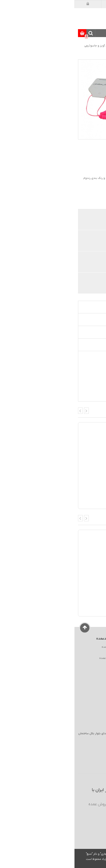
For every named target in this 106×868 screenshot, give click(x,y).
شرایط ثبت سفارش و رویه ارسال (80, 669)
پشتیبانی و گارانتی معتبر (74, 262)
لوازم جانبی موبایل (50, 46)
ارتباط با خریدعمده (36, 658)
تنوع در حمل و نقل (78, 284)
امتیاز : (98, 160)
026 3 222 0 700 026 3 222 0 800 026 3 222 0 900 (73, 768)
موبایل (70, 46)
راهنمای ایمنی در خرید (87, 658)
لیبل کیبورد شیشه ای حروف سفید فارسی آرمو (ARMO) (65, 602)
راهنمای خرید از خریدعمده (84, 647)
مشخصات (89, 319)
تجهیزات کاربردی (83, 345)
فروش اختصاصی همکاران (73, 220)
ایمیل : (74, 755)
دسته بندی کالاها (98, 33)
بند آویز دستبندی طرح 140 (81, 494)
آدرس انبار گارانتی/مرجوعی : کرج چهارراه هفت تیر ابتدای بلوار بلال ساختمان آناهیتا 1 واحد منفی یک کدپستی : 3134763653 (48, 736)
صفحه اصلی (89, 46)
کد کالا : (98, 170)
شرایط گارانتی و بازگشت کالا (83, 664)
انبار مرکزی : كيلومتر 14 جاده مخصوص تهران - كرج (63, 745)
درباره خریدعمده (37, 647)
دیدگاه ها (89, 332)
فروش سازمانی (91, 653)
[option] (94, 68)
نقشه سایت (39, 653)
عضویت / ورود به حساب (69, 858)
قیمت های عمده (79, 241)
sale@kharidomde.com (69, 755)
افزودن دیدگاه (56, 160)
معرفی (91, 307)
